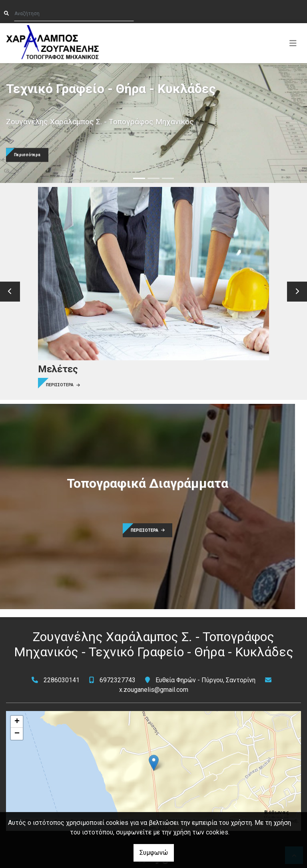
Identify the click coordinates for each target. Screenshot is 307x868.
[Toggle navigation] (293, 43)
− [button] (17, 734)
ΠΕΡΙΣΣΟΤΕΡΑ (63, 385)
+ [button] (17, 722)
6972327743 (118, 680)
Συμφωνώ (154, 853)
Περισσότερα (27, 155)
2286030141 (62, 680)
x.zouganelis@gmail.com (154, 690)
